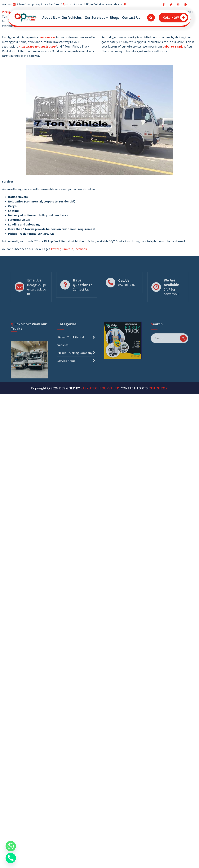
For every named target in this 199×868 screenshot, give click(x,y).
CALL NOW (175, 18)
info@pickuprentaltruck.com (38, 3)
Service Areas (66, 376)
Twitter (56, 249)
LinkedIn (67, 249)
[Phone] (11, 858)
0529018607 (77, 3)
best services (47, 37)
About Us (50, 17)
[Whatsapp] (11, 846)
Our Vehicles (72, 17)
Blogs (114, 17)
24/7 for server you (171, 300)
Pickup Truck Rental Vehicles (71, 356)
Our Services (95, 17)
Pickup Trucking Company (75, 368)
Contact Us (131, 17)
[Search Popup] (151, 18)
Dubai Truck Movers (142, 3)
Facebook (81, 249)
